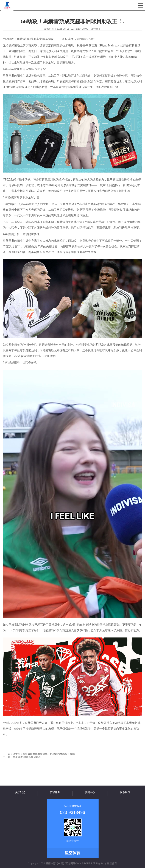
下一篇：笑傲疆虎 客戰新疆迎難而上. (23, 757)
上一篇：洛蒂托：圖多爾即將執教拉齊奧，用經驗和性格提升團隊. (39, 754)
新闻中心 (90, 792)
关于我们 (20, 792)
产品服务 (55, 792)
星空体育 (112, 863)
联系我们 (125, 792)
